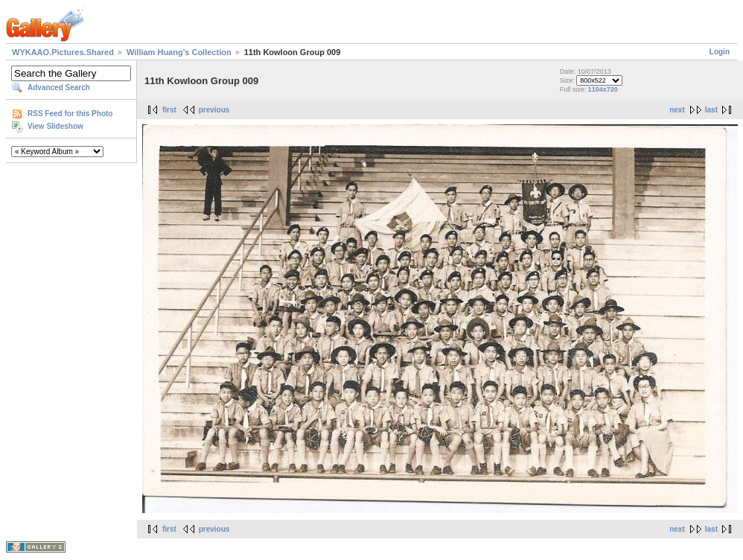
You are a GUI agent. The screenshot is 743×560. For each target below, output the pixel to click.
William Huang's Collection (179, 52)
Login (720, 52)
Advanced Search (59, 87)
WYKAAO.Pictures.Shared (63, 52)
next (677, 110)
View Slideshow (55, 126)
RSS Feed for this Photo (70, 114)
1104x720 (603, 89)
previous (214, 110)
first (169, 110)
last (711, 110)
